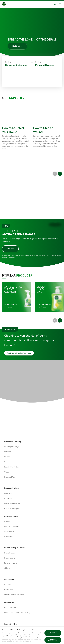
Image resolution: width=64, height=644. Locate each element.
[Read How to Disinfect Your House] (19, 353)
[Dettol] (4, 4)
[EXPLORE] (10, 249)
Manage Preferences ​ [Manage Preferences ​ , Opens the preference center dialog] (53, 640)
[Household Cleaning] (17, 72)
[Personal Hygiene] (47, 72)
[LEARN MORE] (17, 46)
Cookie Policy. (27, 641)
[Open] (55, 4)
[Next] (60, 320)
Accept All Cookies (53, 633)
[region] (32, 635)
